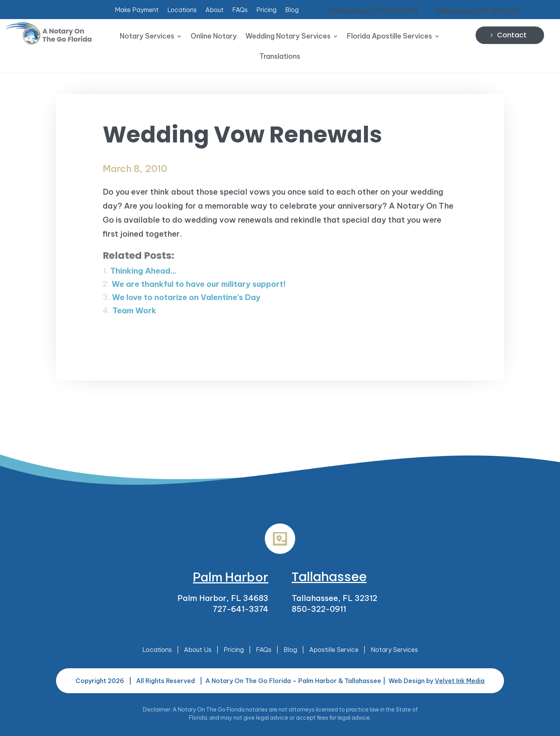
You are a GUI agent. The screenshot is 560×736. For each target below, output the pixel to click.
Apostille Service (334, 650)
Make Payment (137, 10)
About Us (198, 650)
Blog (292, 10)
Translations (280, 57)
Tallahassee (329, 577)
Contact (512, 35)
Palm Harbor (231, 577)
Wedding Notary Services (288, 37)
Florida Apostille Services (389, 37)
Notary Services (147, 37)
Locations (182, 10)
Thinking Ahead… (143, 271)
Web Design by (437, 681)
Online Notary (214, 37)
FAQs (240, 10)
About (214, 10)
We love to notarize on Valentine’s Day (186, 297)
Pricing (266, 10)
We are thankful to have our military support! (199, 284)
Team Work (134, 310)
